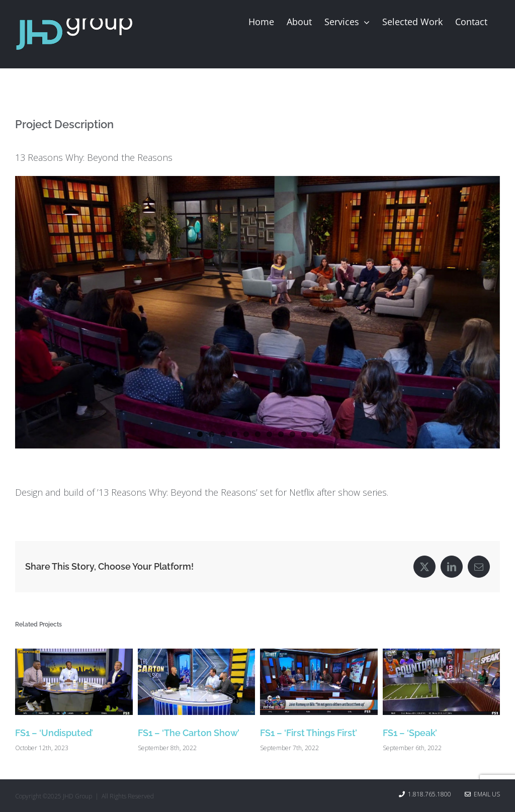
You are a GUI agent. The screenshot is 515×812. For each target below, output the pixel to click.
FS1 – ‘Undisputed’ (54, 733)
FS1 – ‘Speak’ (410, 733)
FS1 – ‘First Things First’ (309, 733)
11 (316, 434)
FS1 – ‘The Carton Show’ (189, 733)
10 (304, 434)
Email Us (482, 794)
